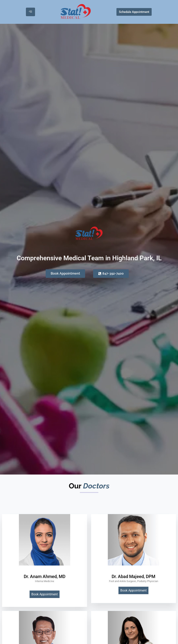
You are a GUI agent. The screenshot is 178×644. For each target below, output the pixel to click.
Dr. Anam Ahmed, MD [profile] (45, 577)
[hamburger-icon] (30, 12)
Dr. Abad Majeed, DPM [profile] (133, 577)
